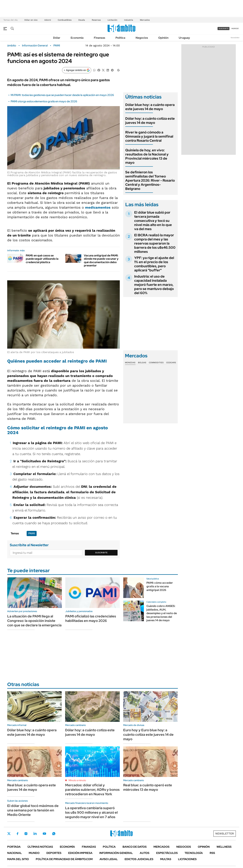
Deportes (54, 853)
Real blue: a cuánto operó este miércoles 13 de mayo (148, 787)
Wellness (224, 847)
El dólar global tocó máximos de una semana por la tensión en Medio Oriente (33, 810)
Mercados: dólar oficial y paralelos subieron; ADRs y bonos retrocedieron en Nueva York (92, 790)
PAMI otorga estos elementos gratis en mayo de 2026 (44, 101)
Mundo (34, 853)
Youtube (44, 834)
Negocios (142, 38)
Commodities (156, 363)
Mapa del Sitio (18, 859)
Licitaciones (187, 859)
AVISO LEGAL (109, 859)
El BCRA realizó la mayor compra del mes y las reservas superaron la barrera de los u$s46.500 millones (155, 243)
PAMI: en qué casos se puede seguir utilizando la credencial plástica (42, 259)
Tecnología (194, 853)
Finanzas (100, 38)
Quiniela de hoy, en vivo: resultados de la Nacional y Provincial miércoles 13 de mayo (147, 156)
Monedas (130, 363)
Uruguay (184, 38)
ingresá (235, 28)
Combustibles (65, 20)
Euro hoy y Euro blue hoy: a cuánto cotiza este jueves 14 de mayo (148, 735)
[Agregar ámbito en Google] (77, 70)
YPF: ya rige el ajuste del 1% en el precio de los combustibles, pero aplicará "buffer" (154, 264)
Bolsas (142, 363)
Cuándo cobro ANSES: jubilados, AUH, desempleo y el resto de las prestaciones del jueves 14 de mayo (162, 613)
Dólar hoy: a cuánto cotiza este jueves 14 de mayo (150, 121)
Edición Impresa (80, 853)
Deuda (82, 20)
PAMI (57, 46)
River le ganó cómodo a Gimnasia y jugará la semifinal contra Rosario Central (149, 136)
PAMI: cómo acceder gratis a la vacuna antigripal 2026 (160, 586)
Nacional (15, 853)
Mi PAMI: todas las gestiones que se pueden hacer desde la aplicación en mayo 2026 (62, 95)
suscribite (224, 28)
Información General (35, 46)
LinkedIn (35, 834)
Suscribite (101, 553)
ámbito (12, 46)
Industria (129, 20)
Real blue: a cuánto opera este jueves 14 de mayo (32, 787)
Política (120, 38)
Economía (77, 38)
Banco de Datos (135, 847)
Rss (212, 853)
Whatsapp (54, 834)
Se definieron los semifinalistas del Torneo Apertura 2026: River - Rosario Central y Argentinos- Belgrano (150, 180)
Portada (14, 847)
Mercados (145, 20)
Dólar (57, 38)
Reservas (96, 20)
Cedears (171, 363)
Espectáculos (167, 853)
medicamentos (98, 207)
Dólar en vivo (31, 20)
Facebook (18, 834)
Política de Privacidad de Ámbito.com (64, 859)
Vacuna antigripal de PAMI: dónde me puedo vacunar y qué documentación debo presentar (101, 260)
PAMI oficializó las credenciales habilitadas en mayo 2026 (91, 618)
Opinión (163, 38)
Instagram (26, 834)
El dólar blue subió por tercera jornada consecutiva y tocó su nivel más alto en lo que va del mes (153, 221)
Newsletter (235, 38)
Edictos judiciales (139, 859)
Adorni (48, 20)
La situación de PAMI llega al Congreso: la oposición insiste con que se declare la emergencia (34, 621)
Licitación (112, 20)
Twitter (9, 834)
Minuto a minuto (77, 780)
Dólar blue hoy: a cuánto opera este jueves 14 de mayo (150, 107)
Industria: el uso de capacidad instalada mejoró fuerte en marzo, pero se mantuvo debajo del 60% (154, 285)
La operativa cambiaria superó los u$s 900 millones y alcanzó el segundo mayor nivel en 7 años (91, 812)
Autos (145, 853)
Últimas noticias (40, 847)
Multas (166, 859)
